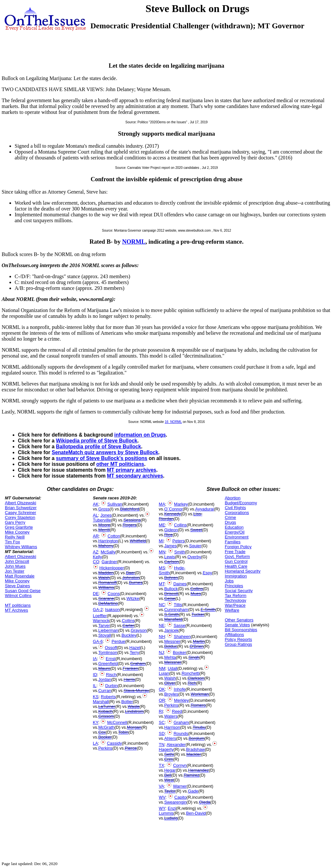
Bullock (171, 589)
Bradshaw (195, 749)
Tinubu (199, 727)
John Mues (15, 566)
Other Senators (239, 620)
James (170, 546)
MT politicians (18, 605)
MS (162, 568)
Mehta (170, 657)
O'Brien (197, 646)
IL (95, 686)
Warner (180, 786)
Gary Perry (15, 522)
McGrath (106, 727)
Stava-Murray (136, 691)
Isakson (112, 610)
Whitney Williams (21, 547)
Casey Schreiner (20, 513)
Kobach (105, 711)
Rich (192, 683)
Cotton (114, 536)
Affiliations (234, 635)
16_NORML (173, 422)
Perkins (105, 748)
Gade (193, 791)
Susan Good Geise (23, 591)
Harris (129, 679)
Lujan (164, 673)
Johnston (131, 578)
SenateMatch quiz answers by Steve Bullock (105, 452)
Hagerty (166, 749)
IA (95, 659)
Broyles (171, 694)
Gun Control (236, 561)
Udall (173, 668)
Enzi (172, 808)
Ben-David (196, 813)
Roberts (108, 697)
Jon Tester (15, 571)
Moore (104, 525)
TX (161, 765)
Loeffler (100, 616)
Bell (168, 775)
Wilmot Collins (18, 596)
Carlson (172, 562)
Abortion (233, 498)
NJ (161, 652)
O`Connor (173, 509)
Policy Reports (238, 639)
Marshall (101, 702)
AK (96, 504)
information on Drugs (140, 435)
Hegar (170, 770)
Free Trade (235, 552)
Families (233, 542)
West (169, 780)
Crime (230, 517)
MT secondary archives (135, 476)
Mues (196, 594)
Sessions (132, 520)
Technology (235, 600)
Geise (170, 598)
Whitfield (138, 541)
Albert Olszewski (20, 503)
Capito (180, 797)
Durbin (112, 686)
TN (161, 745)
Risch (111, 675)
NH (162, 637)
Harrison (172, 727)
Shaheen (182, 637)
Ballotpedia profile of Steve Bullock (99, 447)
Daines (180, 584)
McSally (108, 552)
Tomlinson (108, 652)
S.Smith (172, 614)
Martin (199, 641)
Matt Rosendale (20, 576)
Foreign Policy (238, 547)
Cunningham (176, 610)
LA (96, 743)
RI (161, 711)
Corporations (237, 513)
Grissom (106, 716)
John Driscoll (17, 561)
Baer (130, 573)
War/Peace (235, 605)
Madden (106, 573)
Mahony (106, 546)
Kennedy (173, 514)
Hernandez (199, 770)
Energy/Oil (235, 532)
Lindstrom (134, 711)
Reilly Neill (15, 537)
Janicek (171, 630)
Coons (114, 594)
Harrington (108, 541)
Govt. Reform (237, 556)
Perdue (118, 641)
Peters (179, 541)
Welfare (232, 610)
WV (162, 797)
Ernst (111, 659)
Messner (172, 641)
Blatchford (130, 509)
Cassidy (114, 743)
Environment (237, 537)
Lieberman (108, 630)
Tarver (104, 625)
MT (161, 584)
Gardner (109, 562)
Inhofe (180, 689)
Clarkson (196, 678)
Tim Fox (12, 542)
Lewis (170, 557)
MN (162, 552)
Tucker (198, 614)
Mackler (194, 754)
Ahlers (170, 738)
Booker (105, 737)
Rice (168, 535)
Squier (195, 546)
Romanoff (107, 583)
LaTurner (107, 706)
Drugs (230, 522)
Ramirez (192, 775)
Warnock (101, 621)
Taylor (170, 791)
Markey (181, 504)
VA (161, 786)
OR (162, 700)
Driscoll (171, 594)
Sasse (180, 625)
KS (96, 697)
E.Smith (208, 610)
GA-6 (98, 641)
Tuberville (102, 520)
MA (162, 504)
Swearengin (175, 802)
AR (96, 536)
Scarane (106, 598)
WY (162, 808)
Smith (180, 552)
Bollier (127, 702)
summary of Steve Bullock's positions (102, 458)
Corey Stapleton (20, 517)
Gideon (171, 530)
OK (162, 689)
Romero (198, 705)
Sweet (196, 530)
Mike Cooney (17, 532)
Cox (102, 732)
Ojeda (205, 802)
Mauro (104, 668)
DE (96, 594)
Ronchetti (190, 673)
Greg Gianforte (19, 527)
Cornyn (180, 765)
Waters (171, 716)
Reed (177, 711)
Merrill (104, 530)
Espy (207, 573)
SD (162, 733)
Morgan (134, 727)
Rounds (181, 733)
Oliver (170, 683)
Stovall (105, 635)
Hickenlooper (112, 568)
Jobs (229, 581)
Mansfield (173, 619)
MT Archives (16, 610)
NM (162, 668)
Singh (194, 657)
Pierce (131, 748)
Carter (128, 625)
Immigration (236, 576)
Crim (169, 759)
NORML (134, 242)
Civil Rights (235, 508)
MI (161, 541)
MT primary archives (132, 470)
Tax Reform (235, 596)
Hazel (135, 648)
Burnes (136, 583)
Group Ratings (238, 644)
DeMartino (108, 603)
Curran (105, 691)
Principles (234, 586)
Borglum (196, 738)
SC (162, 722)
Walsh (104, 578)
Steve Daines (17, 586)
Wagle (134, 706)
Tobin (123, 732)
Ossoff (111, 648)
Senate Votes (237, 625)
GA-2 (98, 610)
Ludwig (171, 818)
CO (96, 562)
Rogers (129, 525)
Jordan (105, 679)
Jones (106, 515)
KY (96, 722)
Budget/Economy (241, 503)
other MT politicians (120, 464)
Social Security (239, 591)
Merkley (181, 700)
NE (162, 625)
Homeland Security (243, 571)
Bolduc (171, 646)
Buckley (129, 635)
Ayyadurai (205, 509)
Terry (134, 652)
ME (162, 525)
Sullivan (115, 504)
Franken (130, 668)
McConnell (117, 722)
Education (234, 527)
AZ (96, 552)
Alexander (176, 745)
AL (96, 515)
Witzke (133, 598)
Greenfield (108, 664)
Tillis (178, 605)
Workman (200, 694)
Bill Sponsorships (241, 630)
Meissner (173, 662)
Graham (138, 664)
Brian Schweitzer (21, 508)
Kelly (98, 557)
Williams (106, 587)
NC (162, 605)
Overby (194, 557)
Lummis (166, 813)
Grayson (139, 630)
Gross (104, 509)
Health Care (236, 566)
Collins (128, 621)
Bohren (171, 578)
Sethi (169, 754)
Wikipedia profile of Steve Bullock (97, 441)
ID (95, 675)
